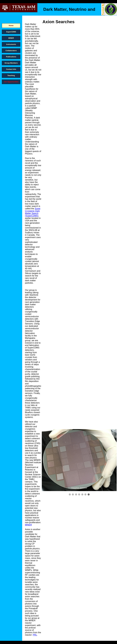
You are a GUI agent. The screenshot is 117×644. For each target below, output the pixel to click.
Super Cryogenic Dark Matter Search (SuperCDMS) (33, 212)
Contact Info (11, 69)
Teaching (11, 75)
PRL (35, 635)
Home (11, 26)
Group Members (11, 63)
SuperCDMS (11, 32)
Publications (11, 57)
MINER (11, 38)
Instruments (11, 44)
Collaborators (11, 51)
